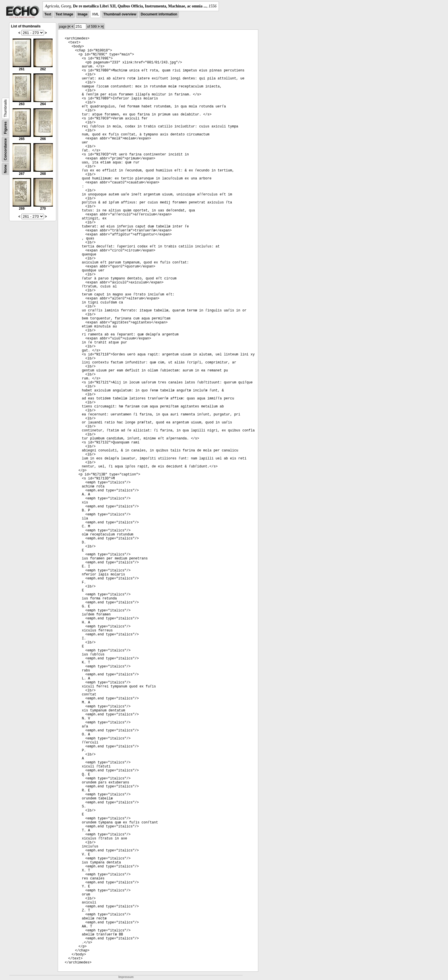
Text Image (64, 14)
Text (48, 14)
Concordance (5, 149)
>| (102, 27)
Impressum (126, 977)
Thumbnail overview (120, 14)
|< (69, 27)
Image (83, 14)
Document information (159, 14)
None (5, 169)
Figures (5, 128)
